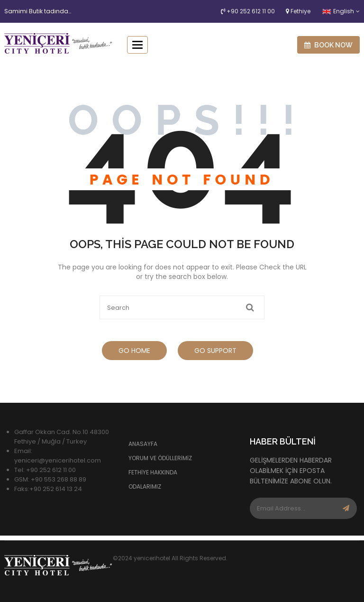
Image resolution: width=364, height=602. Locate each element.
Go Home (134, 351)
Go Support (215, 351)
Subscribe (346, 508)
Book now (328, 45)
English (338, 11)
